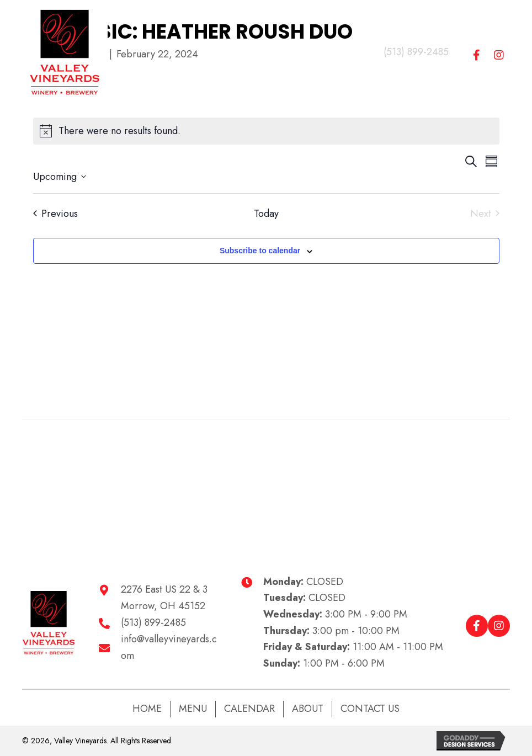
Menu (193, 709)
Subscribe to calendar (260, 251)
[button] (477, 55)
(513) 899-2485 (416, 52)
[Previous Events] (55, 214)
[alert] (266, 131)
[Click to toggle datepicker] (60, 177)
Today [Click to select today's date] (266, 214)
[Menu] (243, 52)
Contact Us (370, 709)
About (308, 709)
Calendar (249, 709)
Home (147, 709)
